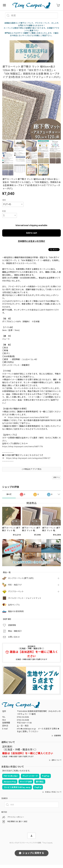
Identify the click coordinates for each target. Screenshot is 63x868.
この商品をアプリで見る (31, 469)
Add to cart (32, 233)
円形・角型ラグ (15, 585)
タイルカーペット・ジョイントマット (25, 598)
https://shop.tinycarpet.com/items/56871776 (23, 446)
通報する (56, 477)
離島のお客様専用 (16, 611)
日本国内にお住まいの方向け (32, 241)
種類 (4, 200)
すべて (9, 494)
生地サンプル (14, 605)
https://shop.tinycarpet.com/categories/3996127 (28, 458)
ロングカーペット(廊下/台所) (21, 578)
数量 (4, 211)
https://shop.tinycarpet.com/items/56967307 (28, 417)
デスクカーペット (16, 591)
